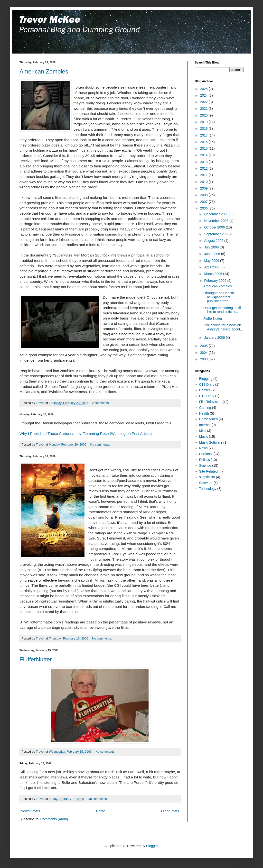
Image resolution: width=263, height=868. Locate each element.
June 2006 (212, 254)
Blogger (152, 846)
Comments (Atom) (54, 819)
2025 (204, 89)
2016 (204, 142)
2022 (204, 102)
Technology (208, 489)
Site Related (208, 471)
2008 (204, 195)
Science (205, 466)
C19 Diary (207, 384)
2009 (204, 188)
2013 (204, 162)
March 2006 (214, 274)
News (203, 448)
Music (204, 437)
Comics (205, 390)
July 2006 (212, 247)
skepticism (207, 477)
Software (206, 483)
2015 (204, 148)
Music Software (211, 442)
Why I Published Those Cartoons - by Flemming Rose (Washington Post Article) (86, 434)
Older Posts (170, 811)
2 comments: (101, 403)
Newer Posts (30, 811)
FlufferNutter (36, 659)
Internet (205, 425)
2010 (204, 182)
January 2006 (215, 338)
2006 (204, 208)
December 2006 (217, 214)
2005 (204, 346)
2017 (204, 135)
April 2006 (212, 267)
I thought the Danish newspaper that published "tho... (219, 297)
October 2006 (215, 227)
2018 (204, 128)
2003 (204, 359)
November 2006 (217, 221)
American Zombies (44, 71)
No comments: (101, 445)
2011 (204, 175)
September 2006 (217, 234)
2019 (204, 122)
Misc (203, 431)
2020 (204, 115)
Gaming (205, 408)
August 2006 (214, 241)
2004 (204, 353)
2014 (204, 155)
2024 (204, 95)
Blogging (206, 379)
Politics (205, 460)
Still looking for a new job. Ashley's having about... (223, 327)
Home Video (209, 419)
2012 (204, 168)
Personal (206, 454)
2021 (204, 109)
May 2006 (212, 261)
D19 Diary (207, 396)
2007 (204, 202)
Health (204, 413)
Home (100, 811)
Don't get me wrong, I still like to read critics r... (222, 310)
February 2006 (216, 281)
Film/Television (210, 402)
